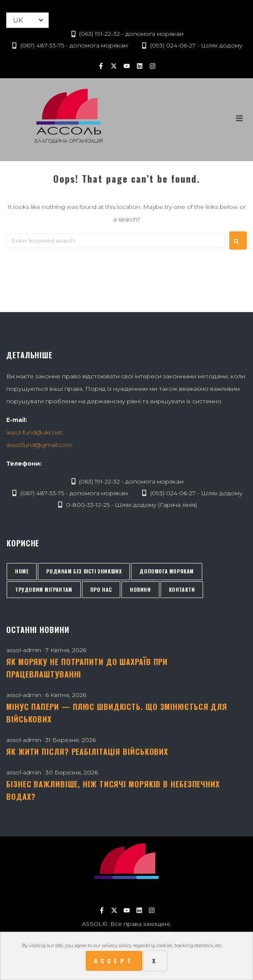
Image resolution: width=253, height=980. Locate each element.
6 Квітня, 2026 (66, 695)
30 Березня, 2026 (72, 772)
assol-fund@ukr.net (34, 432)
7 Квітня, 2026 (66, 650)
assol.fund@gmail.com (39, 445)
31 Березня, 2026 (71, 740)
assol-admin (24, 650)
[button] (239, 119)
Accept (114, 961)
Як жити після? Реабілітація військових (87, 752)
